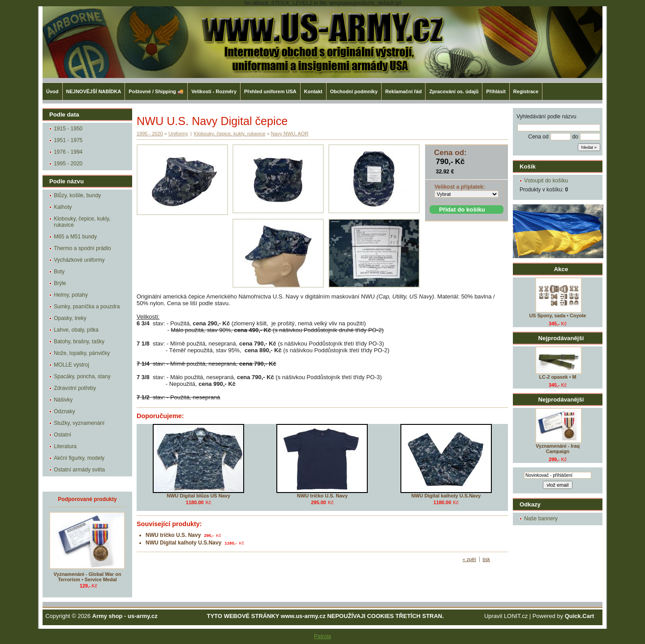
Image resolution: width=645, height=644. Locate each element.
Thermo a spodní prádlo (82, 248)
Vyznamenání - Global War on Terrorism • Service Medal (88, 577)
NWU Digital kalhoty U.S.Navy (446, 496)
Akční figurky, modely (79, 458)
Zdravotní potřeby (75, 388)
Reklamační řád (403, 91)
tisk (487, 559)
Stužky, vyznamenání (79, 423)
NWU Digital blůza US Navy (198, 496)
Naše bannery (541, 519)
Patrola (322, 636)
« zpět (469, 559)
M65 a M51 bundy (75, 237)
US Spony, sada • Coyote (557, 316)
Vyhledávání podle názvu (546, 117)
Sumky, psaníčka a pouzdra (87, 307)
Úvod (52, 91)
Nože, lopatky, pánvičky (82, 353)
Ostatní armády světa (79, 470)
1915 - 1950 (68, 129)
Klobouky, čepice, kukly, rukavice (82, 222)
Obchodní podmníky (354, 91)
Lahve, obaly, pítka (76, 330)
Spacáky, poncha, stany (82, 376)
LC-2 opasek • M (558, 377)
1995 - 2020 (68, 164)
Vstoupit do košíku (546, 181)
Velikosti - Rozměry (214, 91)
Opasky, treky (70, 318)
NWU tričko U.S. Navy (322, 496)
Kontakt (313, 91)
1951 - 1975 (68, 140)
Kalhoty (63, 207)
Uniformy (178, 134)
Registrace (526, 91)
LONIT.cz (516, 616)
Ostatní (62, 435)
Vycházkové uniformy (79, 260)
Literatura (65, 446)
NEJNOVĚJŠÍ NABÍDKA (94, 91)
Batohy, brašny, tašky (79, 341)
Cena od (538, 137)
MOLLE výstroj (71, 365)
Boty (59, 272)
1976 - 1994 (68, 152)
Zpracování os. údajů (454, 91)
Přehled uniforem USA (270, 91)
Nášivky (63, 400)
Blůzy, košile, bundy (77, 195)
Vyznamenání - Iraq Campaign (558, 449)
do (575, 137)
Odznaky (64, 411)
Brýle (60, 283)
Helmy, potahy (71, 295)
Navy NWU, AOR (290, 134)
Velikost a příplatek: (460, 187)
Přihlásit (496, 91)
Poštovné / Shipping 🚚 (156, 91)
